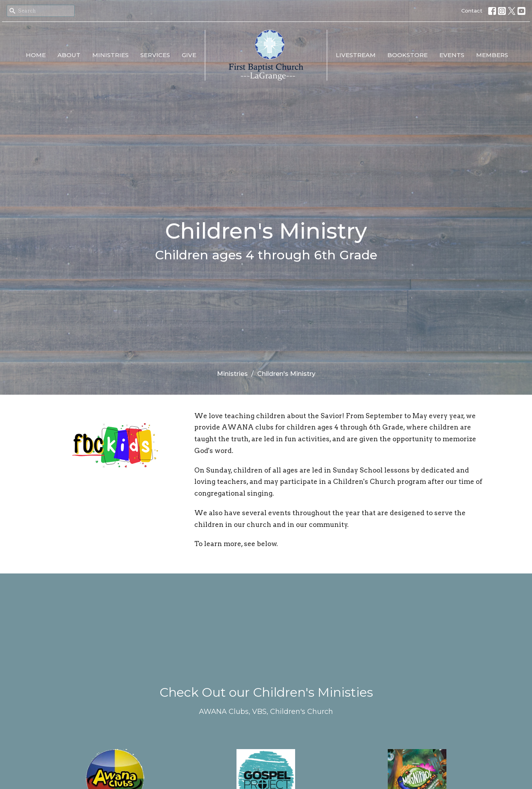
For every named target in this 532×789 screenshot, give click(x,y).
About (69, 55)
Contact (472, 11)
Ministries (110, 55)
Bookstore (408, 55)
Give (189, 55)
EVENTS (452, 55)
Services (155, 55)
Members (492, 55)
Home (36, 55)
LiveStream (356, 55)
